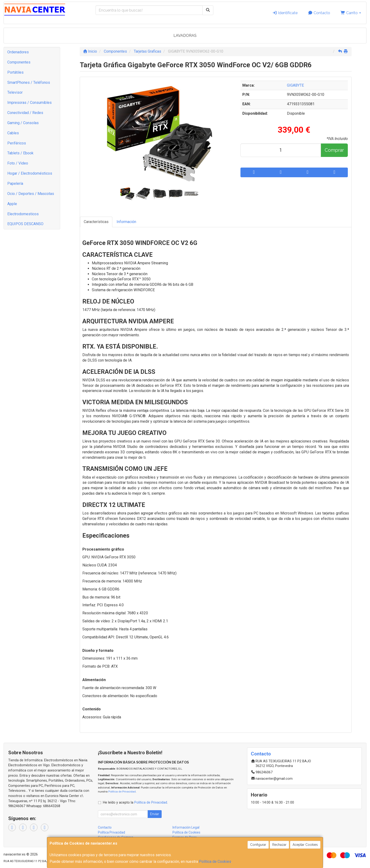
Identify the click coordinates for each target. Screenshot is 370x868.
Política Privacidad (111, 832)
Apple (12, 204)
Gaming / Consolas (23, 123)
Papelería (15, 183)
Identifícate (285, 13)
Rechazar (279, 845)
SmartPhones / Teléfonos (29, 82)
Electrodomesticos (23, 214)
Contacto (319, 13)
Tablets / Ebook (20, 153)
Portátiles (15, 72)
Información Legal (186, 827)
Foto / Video (18, 163)
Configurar (258, 845)
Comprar (334, 150)
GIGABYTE (295, 85)
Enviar (155, 814)
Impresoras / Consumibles (29, 103)
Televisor (15, 92)
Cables (13, 133)
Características (96, 222)
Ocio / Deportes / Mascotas (31, 194)
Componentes (19, 62)
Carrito (351, 13)
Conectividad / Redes (25, 113)
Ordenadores (18, 52)
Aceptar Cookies (305, 845)
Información (126, 222)
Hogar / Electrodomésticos (30, 173)
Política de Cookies (215, 862)
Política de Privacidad (122, 792)
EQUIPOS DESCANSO (25, 224)
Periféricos (17, 143)
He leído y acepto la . (135, 803)
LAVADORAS (185, 36)
